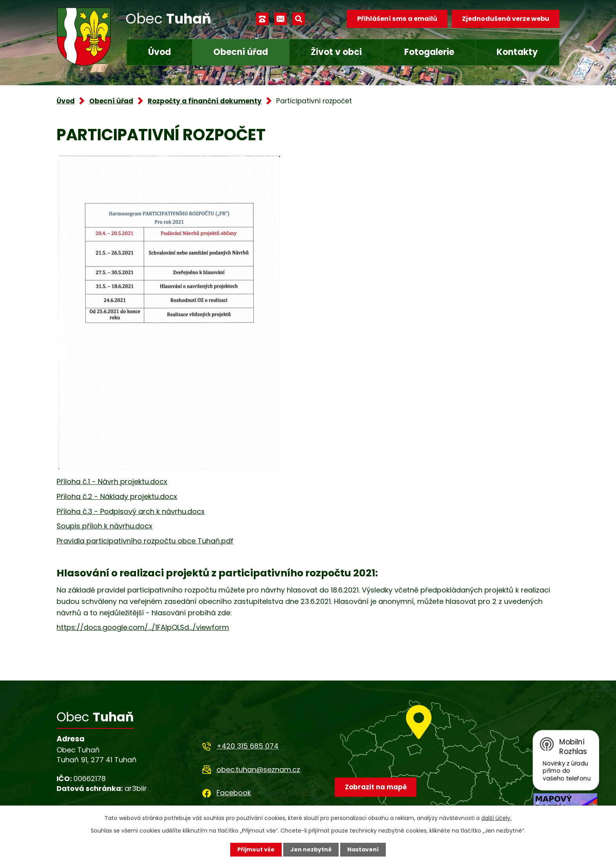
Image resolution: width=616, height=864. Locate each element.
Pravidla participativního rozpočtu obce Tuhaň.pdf (145, 541)
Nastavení (363, 849)
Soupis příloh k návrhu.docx (104, 526)
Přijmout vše (256, 849)
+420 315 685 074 (247, 746)
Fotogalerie (429, 52)
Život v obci (336, 52)
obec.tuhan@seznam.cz (258, 770)
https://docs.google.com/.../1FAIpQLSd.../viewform (143, 627)
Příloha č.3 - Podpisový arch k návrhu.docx (131, 511)
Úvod (159, 52)
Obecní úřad (241, 52)
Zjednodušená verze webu (506, 19)
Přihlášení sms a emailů (397, 19)
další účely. (496, 818)
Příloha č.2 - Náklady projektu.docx (117, 496)
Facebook (234, 793)
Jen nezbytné (311, 849)
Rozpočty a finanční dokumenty (205, 101)
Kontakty (517, 52)
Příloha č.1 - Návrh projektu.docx (112, 482)
